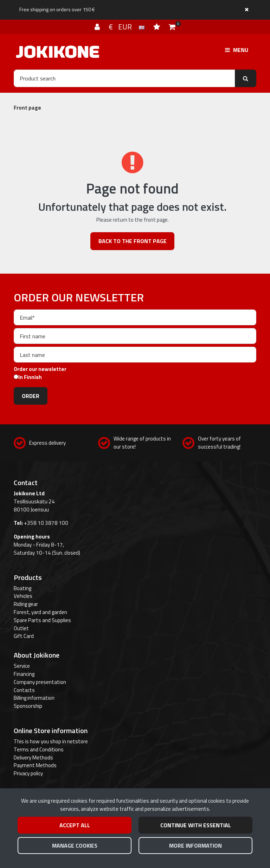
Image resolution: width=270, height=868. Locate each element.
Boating (22, 588)
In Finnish (30, 377)
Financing (24, 674)
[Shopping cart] (172, 27)
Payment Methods (35, 765)
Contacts (24, 690)
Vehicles (23, 596)
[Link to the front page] (58, 52)
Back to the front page (133, 241)
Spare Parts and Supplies (42, 620)
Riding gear (26, 604)
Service (22, 666)
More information (195, 846)
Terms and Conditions (39, 749)
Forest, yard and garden (40, 612)
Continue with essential (196, 825)
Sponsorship (28, 706)
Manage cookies (75, 846)
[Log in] (98, 27)
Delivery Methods (33, 758)
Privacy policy (28, 773)
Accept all (75, 825)
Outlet (21, 628)
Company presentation (40, 682)
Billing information (34, 698)
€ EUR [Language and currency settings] (127, 27)
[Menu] (237, 50)
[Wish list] (157, 27)
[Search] (124, 78)
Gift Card (24, 636)
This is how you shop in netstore (51, 741)
